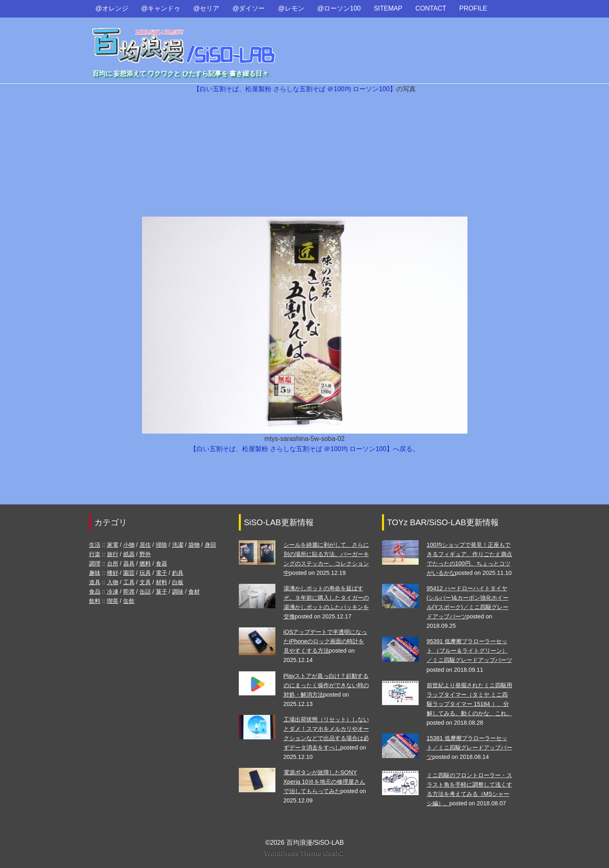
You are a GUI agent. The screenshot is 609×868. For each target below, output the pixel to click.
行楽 (95, 554)
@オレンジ (112, 8)
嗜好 (113, 573)
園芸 (129, 573)
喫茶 (113, 601)
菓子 (162, 592)
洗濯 (178, 545)
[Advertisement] (305, 156)
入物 (113, 582)
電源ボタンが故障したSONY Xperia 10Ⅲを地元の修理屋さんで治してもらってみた (325, 782)
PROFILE (473, 8)
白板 (178, 582)
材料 (162, 582)
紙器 (129, 554)
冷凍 (113, 592)
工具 (129, 582)
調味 (178, 592)
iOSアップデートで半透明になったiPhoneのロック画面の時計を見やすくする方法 (325, 641)
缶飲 (129, 601)
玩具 (145, 573)
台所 (113, 563)
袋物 (194, 545)
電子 (162, 573)
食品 (95, 592)
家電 (113, 545)
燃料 (145, 563)
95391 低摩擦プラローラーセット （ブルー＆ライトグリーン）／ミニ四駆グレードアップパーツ (469, 651)
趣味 (95, 573)
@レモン (291, 8)
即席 (129, 592)
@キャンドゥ (161, 8)
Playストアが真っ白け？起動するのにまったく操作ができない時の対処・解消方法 (326, 685)
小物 (129, 545)
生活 (95, 545)
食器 (162, 563)
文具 (145, 582)
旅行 (113, 554)
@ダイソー (249, 8)
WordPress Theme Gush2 (304, 853)
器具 (129, 563)
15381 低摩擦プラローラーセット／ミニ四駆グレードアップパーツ (469, 747)
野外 (145, 554)
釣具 (178, 573)
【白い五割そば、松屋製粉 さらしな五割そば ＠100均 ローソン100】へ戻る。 (304, 449)
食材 (194, 592)
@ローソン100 (339, 8)
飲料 (95, 601)
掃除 (162, 545)
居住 (145, 545)
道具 (95, 582)
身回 (210, 545)
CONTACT (431, 8)
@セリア (206, 8)
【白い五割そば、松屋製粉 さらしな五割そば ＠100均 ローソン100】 (295, 89)
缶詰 (145, 592)
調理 (95, 563)
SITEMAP (388, 8)
